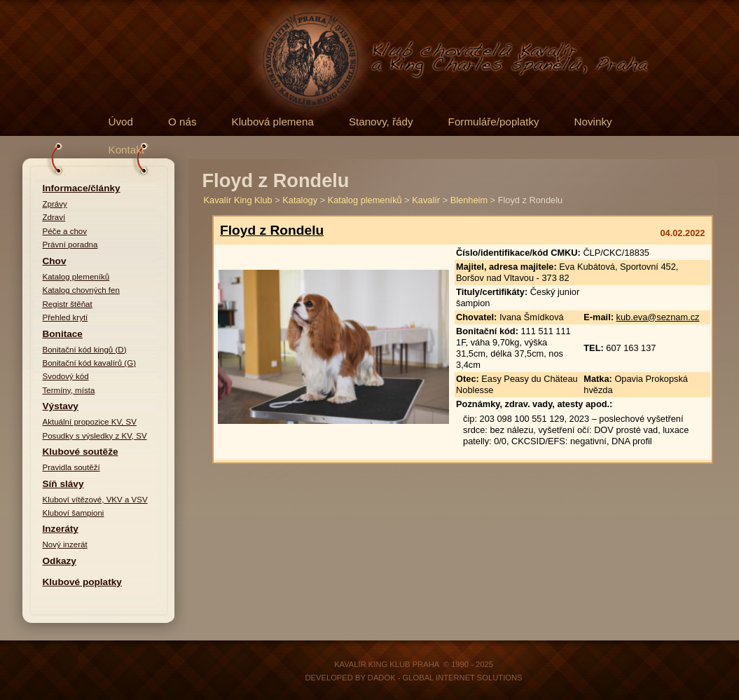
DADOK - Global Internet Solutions (445, 678)
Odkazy (60, 561)
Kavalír (426, 200)
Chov (55, 261)
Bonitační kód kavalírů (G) (90, 363)
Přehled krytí (65, 317)
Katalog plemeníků (76, 277)
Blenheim (469, 200)
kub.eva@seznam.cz (658, 317)
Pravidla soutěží (71, 467)
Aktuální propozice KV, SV (90, 422)
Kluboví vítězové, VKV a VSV (95, 500)
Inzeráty (61, 529)
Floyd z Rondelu (272, 230)
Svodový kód (66, 376)
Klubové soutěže (81, 452)
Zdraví (54, 217)
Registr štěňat (68, 304)
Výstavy (61, 406)
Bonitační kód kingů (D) (85, 350)
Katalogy (300, 200)
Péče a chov (65, 231)
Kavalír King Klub (238, 200)
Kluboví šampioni (74, 513)
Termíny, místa (69, 390)
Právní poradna (70, 245)
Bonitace (63, 334)
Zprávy (55, 204)
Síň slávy (63, 484)
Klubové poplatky (82, 582)
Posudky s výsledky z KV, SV (95, 436)
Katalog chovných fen (81, 290)
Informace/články (82, 188)
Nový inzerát (65, 544)
